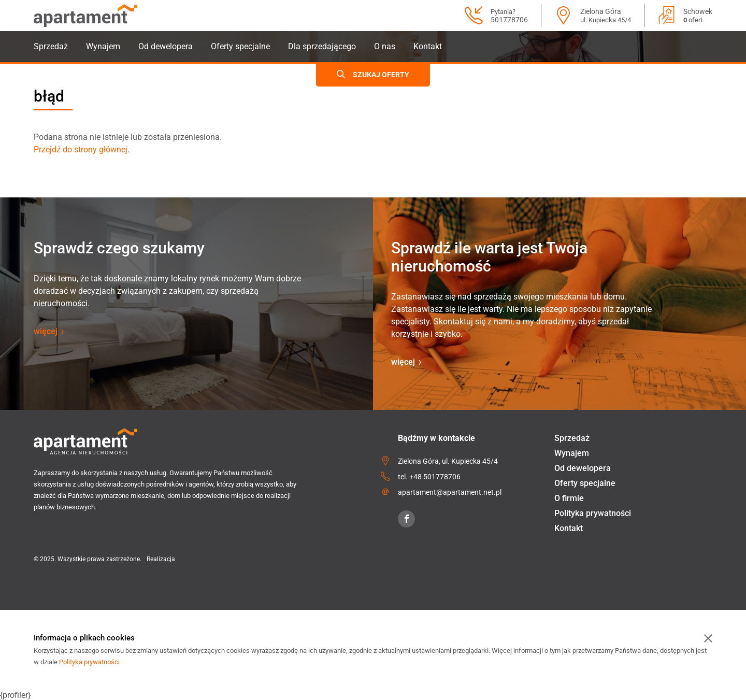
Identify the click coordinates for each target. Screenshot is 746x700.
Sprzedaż (51, 46)
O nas (385, 46)
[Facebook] (406, 519)
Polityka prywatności (593, 513)
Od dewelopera (166, 46)
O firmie (569, 498)
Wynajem (103, 46)
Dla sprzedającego (322, 46)
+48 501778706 (435, 477)
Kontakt (428, 46)
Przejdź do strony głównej (81, 149)
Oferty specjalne (240, 46)
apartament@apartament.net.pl (450, 492)
